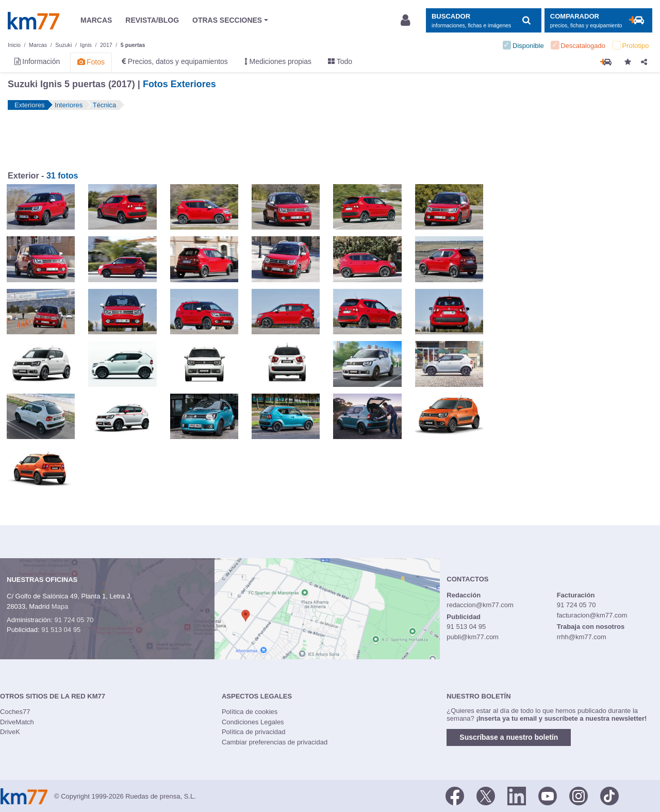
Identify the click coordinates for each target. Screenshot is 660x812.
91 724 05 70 (74, 620)
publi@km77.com (473, 637)
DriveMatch (17, 722)
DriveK (10, 732)
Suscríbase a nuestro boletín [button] (509, 737)
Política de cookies (250, 712)
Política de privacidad (254, 732)
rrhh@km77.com (582, 637)
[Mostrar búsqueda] (483, 20)
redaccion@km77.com (480, 605)
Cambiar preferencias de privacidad (275, 742)
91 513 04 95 (61, 630)
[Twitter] (486, 795)
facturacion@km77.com (592, 615)
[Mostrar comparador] (598, 20)
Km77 (34, 21)
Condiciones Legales (253, 722)
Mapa (60, 606)
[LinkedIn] (517, 795)
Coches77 (15, 712)
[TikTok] (609, 795)
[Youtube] (548, 795)
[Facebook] (455, 795)
